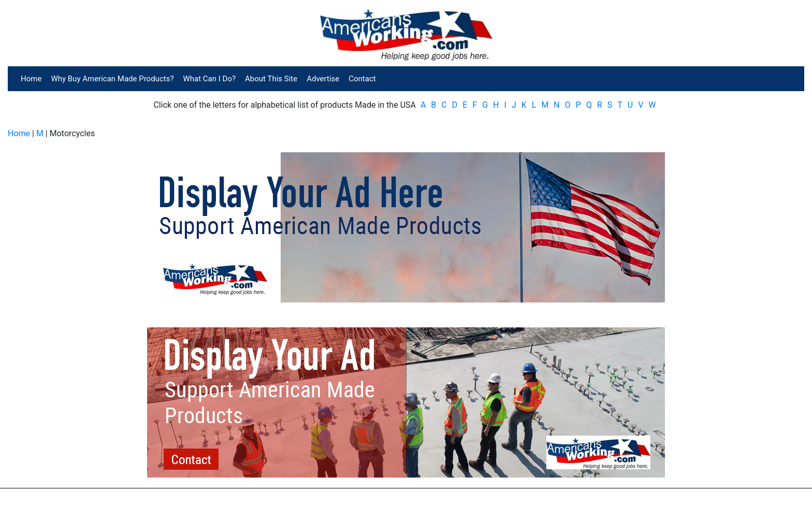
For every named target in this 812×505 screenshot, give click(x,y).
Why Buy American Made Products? (112, 79)
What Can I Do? (210, 79)
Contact (362, 79)
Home (31, 79)
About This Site (271, 79)
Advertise (323, 79)
